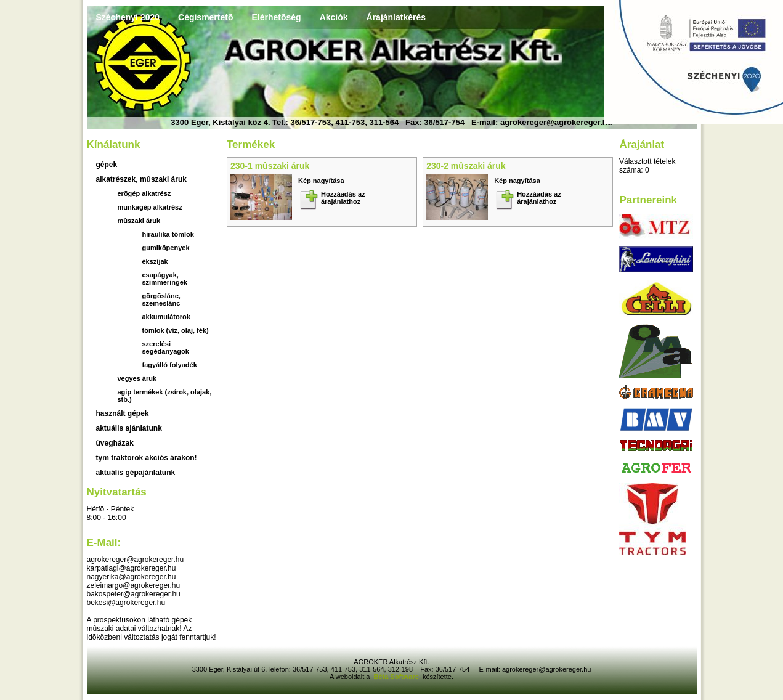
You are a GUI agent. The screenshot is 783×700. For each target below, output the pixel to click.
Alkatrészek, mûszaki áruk (141, 179)
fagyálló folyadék (170, 365)
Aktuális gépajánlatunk (136, 473)
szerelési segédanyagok (166, 348)
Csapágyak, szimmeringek (165, 279)
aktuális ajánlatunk (129, 428)
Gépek (107, 165)
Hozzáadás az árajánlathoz (343, 198)
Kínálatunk (114, 144)
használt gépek (123, 413)
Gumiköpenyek (166, 248)
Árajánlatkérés (396, 17)
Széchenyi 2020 (128, 17)
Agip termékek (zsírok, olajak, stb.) (165, 396)
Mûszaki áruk (139, 221)
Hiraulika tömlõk (168, 234)
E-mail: (104, 543)
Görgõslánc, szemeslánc (161, 299)
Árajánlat (642, 144)
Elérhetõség (276, 17)
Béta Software (396, 677)
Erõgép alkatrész (144, 193)
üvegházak (115, 443)
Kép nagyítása (321, 181)
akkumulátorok (166, 317)
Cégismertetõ (205, 17)
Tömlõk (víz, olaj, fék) (176, 330)
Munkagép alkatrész (150, 207)
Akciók (334, 17)
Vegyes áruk (137, 378)
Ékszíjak (155, 261)
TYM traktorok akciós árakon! (147, 458)
